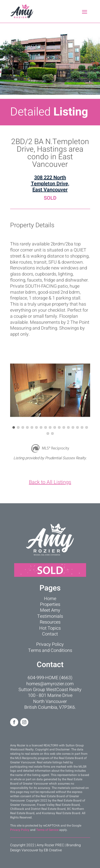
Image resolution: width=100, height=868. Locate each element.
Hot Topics (50, 628)
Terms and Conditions (50, 650)
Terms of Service (47, 830)
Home (50, 599)
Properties (50, 604)
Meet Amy (50, 610)
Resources (50, 622)
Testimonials (50, 616)
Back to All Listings (50, 482)
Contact (50, 634)
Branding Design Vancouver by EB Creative (45, 848)
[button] (14, 427)
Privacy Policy (50, 644)
